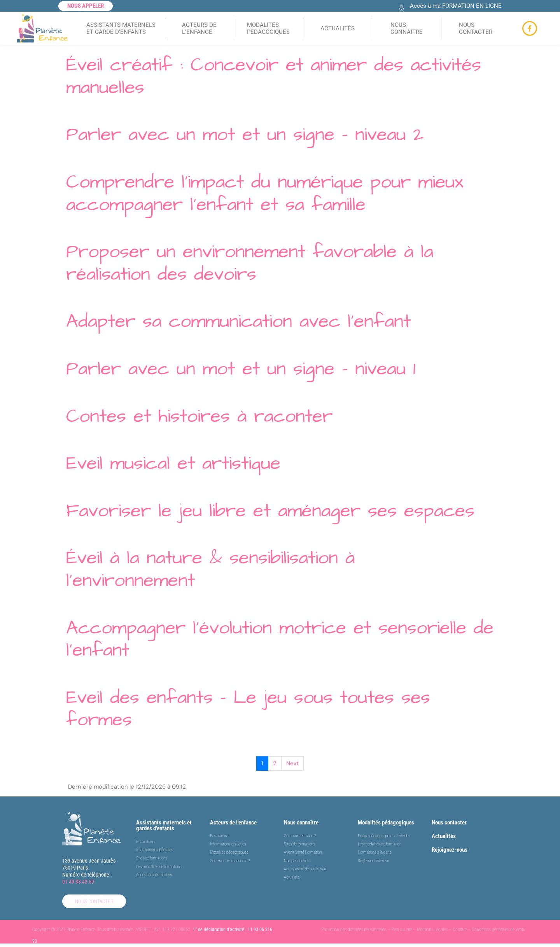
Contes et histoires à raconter (199, 416)
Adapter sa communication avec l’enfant (238, 321)
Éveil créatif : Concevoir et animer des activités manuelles (274, 76)
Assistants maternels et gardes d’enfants (164, 825)
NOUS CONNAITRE (407, 28)
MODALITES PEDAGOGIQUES (268, 28)
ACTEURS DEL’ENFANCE (199, 28)
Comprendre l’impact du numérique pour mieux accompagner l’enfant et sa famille (265, 193)
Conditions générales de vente (498, 929)
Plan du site (402, 929)
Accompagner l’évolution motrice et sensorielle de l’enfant (280, 639)
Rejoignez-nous (450, 850)
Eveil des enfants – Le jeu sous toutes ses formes (248, 709)
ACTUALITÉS (338, 28)
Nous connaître (301, 822)
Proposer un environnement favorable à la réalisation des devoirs (250, 263)
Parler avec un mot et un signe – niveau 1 (241, 369)
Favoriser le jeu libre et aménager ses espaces (270, 511)
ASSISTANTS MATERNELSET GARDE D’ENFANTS (121, 28)
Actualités (444, 836)
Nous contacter (449, 822)
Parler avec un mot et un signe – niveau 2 (245, 135)
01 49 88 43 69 (78, 882)
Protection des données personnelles (354, 929)
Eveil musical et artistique (173, 463)
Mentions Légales (432, 929)
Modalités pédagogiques (386, 822)
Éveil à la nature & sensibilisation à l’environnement (210, 569)
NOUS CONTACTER (476, 28)
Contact (460, 929)
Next (292, 763)
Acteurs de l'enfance (233, 822)
